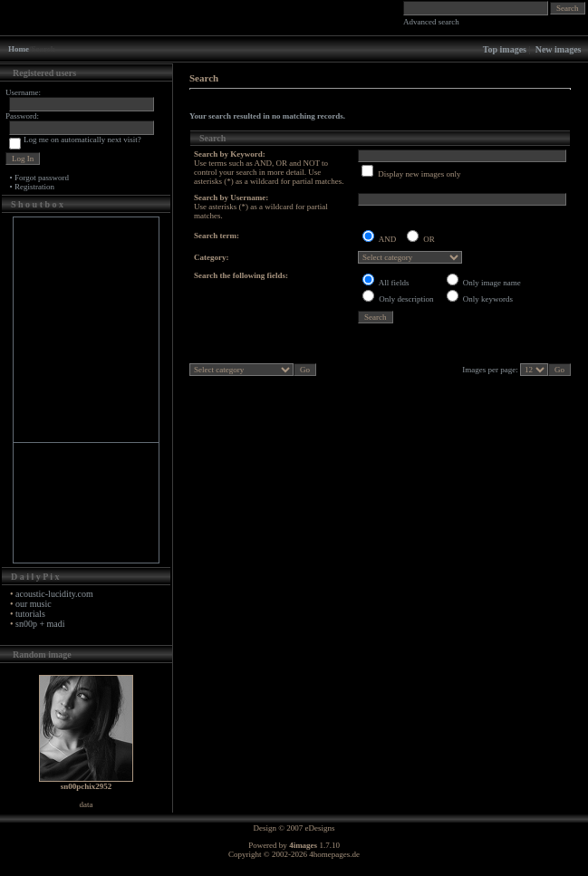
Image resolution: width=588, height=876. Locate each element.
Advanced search (431, 22)
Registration (34, 187)
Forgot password (42, 178)
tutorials (30, 614)
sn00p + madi (40, 624)
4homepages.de (334, 854)
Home (19, 49)
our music (34, 604)
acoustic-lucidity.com (54, 594)
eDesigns (320, 828)
